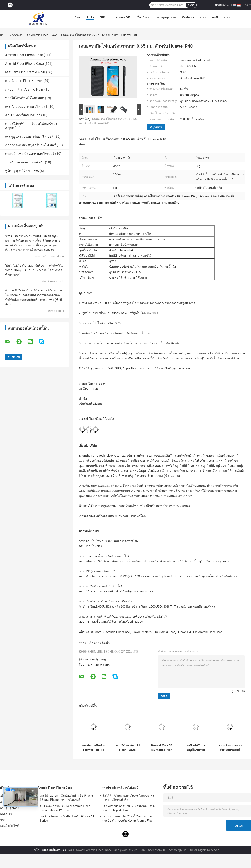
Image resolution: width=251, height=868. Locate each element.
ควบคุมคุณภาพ (166, 17)
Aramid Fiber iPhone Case (24, 64)
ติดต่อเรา (188, 17)
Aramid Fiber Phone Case (24, 55)
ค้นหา (191, 5)
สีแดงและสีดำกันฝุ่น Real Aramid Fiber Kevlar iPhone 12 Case (65, 808)
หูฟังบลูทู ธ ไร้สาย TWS (22, 171)
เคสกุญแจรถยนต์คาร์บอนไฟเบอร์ (29, 137)
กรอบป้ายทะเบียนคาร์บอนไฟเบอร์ (30, 154)
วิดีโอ (104, 17)
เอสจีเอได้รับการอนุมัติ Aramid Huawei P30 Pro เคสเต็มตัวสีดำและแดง (196, 748)
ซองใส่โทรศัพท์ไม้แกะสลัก (25, 98)
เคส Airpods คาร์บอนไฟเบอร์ (26, 107)
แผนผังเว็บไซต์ (10, 826)
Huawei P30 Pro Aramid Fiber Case (199, 632)
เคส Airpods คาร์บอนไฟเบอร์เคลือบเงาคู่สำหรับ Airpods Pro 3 (129, 808)
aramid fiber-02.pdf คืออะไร (97, 419)
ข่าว (203, 17)
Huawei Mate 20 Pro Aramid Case (153, 632)
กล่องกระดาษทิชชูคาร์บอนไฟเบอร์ (31, 145)
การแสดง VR (122, 17)
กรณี (215, 17)
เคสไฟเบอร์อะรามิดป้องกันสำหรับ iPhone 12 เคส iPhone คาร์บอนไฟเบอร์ (66, 798)
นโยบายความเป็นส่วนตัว (50, 850)
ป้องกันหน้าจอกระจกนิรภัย (25, 162)
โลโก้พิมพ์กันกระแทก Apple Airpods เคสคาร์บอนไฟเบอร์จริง (129, 798)
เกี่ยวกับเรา (143, 17)
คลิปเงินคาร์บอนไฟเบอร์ (23, 115)
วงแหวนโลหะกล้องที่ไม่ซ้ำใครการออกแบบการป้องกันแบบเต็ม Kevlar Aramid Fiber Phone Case (130, 819)
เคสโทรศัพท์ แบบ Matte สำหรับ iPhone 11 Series (67, 819)
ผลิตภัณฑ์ (16, 35)
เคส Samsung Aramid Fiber (25, 72)
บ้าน (77, 17)
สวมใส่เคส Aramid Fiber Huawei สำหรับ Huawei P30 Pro (128, 748)
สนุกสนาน (222, 5)
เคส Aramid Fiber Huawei (42, 35)
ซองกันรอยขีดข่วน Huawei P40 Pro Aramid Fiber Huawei (94, 748)
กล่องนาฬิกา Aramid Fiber (24, 89)
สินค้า (90, 17)
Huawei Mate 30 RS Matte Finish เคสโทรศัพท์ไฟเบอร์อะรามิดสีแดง (162, 748)
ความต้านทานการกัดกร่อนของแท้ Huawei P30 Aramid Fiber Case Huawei (230, 748)
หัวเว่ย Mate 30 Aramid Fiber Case (108, 632)
